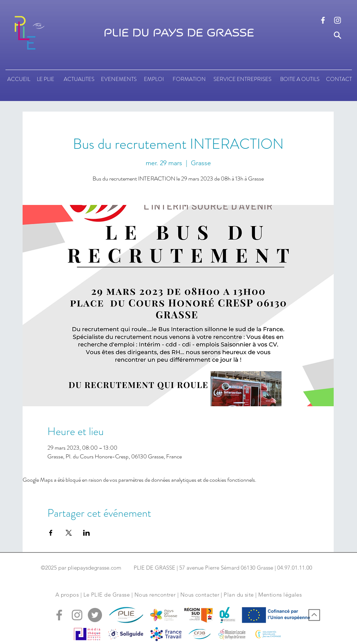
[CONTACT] (339, 79)
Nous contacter (200, 595)
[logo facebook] (323, 20)
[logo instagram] (338, 20)
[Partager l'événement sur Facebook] (51, 533)
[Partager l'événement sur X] (69, 533)
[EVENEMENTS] (119, 79)
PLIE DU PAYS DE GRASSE (179, 33)
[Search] (338, 35)
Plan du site (239, 595)
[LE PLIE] (45, 79)
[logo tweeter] (95, 615)
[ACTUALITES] (79, 79)
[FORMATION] (189, 79)
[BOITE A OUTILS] (300, 79)
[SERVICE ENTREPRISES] (242, 79)
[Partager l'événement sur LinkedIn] (87, 533)
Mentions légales (280, 595)
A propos (67, 595)
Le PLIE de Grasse (107, 595)
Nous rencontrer (155, 595)
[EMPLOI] (154, 79)
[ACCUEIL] (19, 79)
